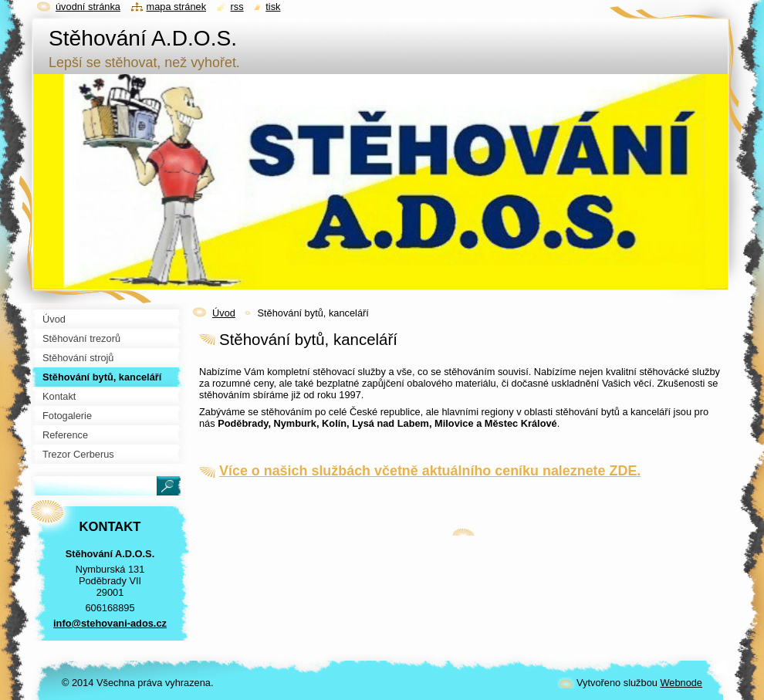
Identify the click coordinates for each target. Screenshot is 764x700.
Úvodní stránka (88, 7)
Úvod (224, 313)
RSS (237, 7)
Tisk (273, 7)
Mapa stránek (177, 7)
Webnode (681, 683)
